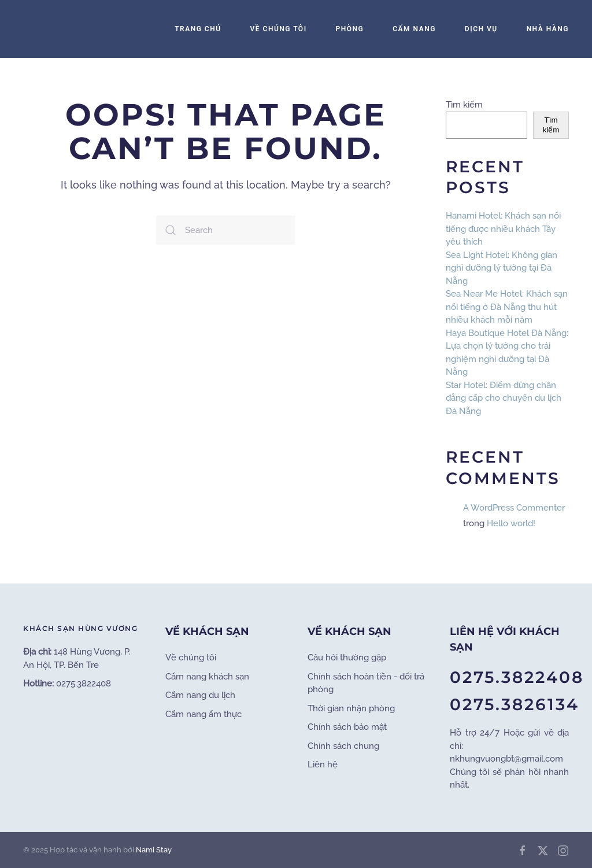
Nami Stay (154, 850)
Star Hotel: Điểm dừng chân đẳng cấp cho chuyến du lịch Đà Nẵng (504, 398)
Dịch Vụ (481, 29)
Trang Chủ (198, 29)
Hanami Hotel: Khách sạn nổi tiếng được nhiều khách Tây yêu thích (503, 229)
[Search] (225, 230)
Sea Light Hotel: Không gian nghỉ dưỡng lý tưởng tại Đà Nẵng (502, 268)
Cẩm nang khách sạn (207, 677)
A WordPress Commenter (514, 508)
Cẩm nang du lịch (200, 695)
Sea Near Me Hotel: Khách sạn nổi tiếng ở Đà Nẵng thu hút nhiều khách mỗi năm (507, 307)
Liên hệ (323, 764)
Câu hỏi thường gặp (347, 658)
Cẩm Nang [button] (414, 29)
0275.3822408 (517, 677)
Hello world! (511, 523)
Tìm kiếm (464, 105)
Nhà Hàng (548, 29)
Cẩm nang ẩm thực (203, 714)
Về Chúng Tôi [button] (279, 29)
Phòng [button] (350, 29)
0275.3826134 (515, 704)
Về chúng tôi (191, 658)
